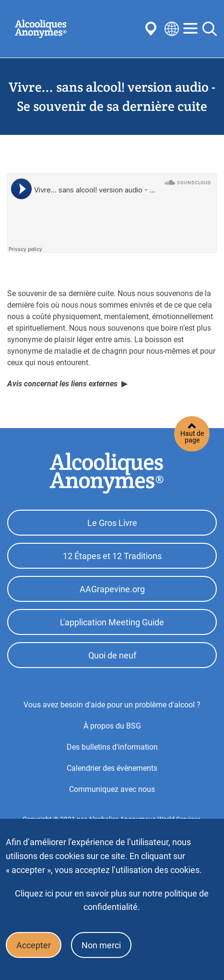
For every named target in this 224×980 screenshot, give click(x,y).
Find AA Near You (153, 29)
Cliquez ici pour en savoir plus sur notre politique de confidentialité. (112, 900)
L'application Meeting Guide (112, 622)
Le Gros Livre (112, 523)
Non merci (101, 945)
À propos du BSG (112, 726)
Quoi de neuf (112, 655)
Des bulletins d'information (112, 747)
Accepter (34, 945)
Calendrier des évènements (112, 768)
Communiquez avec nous (112, 789)
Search (210, 29)
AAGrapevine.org (112, 589)
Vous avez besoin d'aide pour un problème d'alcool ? (112, 705)
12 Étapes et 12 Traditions (112, 556)
